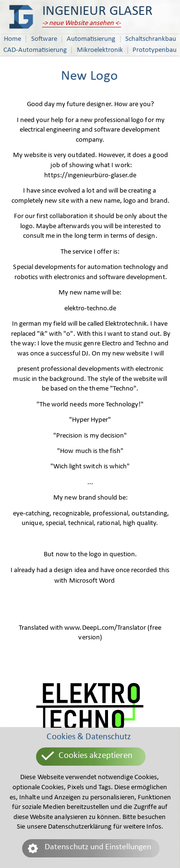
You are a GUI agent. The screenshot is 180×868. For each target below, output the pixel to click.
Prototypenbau (155, 50)
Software (44, 39)
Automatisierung (91, 39)
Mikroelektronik (100, 50)
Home (12, 39)
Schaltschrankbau (151, 39)
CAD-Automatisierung (35, 50)
